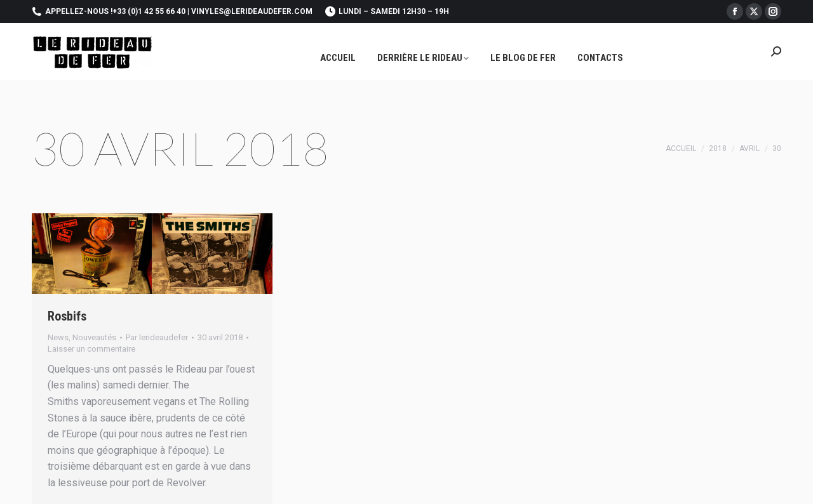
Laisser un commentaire (91, 349)
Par (157, 337)
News (58, 337)
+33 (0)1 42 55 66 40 (149, 11)
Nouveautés (94, 337)
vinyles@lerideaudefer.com (252, 11)
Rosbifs (67, 316)
